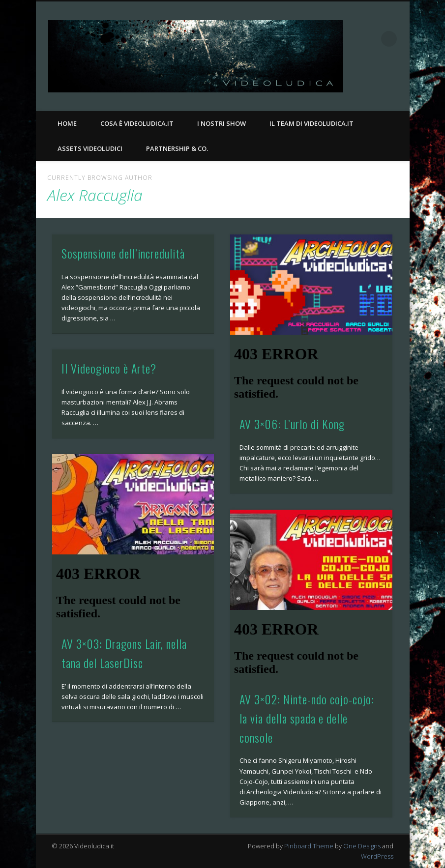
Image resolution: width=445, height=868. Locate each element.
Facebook (379, 84)
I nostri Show (222, 123)
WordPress (377, 856)
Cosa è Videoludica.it (137, 123)
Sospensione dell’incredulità (123, 253)
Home (67, 123)
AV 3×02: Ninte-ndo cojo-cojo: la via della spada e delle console (307, 718)
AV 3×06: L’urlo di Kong (292, 424)
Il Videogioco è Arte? (109, 368)
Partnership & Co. (177, 148)
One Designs (362, 846)
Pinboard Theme (309, 846)
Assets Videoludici (90, 148)
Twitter (399, 84)
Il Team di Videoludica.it (311, 123)
